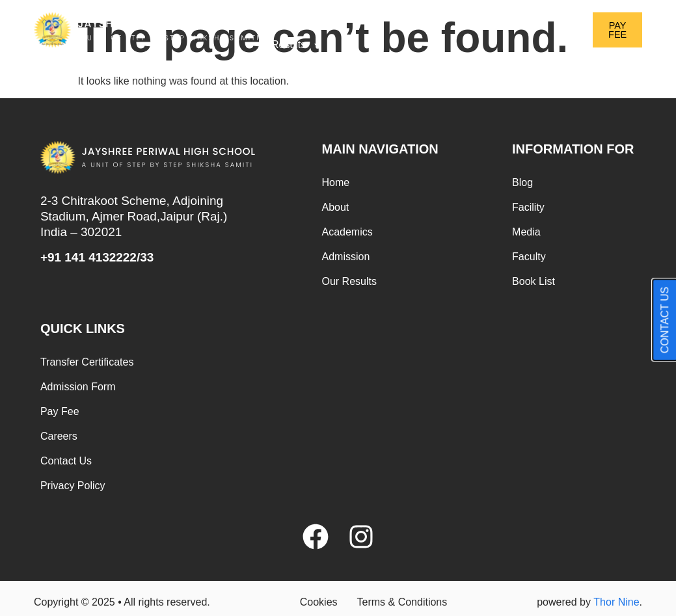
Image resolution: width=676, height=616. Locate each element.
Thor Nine (616, 602)
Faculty (529, 257)
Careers (59, 436)
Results (297, 45)
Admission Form (78, 387)
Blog (522, 182)
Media (526, 232)
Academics (416, 15)
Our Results (349, 281)
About (341, 15)
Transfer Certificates (87, 362)
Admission (502, 15)
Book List (534, 281)
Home (285, 15)
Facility (528, 207)
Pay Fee (60, 411)
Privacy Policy (73, 486)
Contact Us (66, 461)
